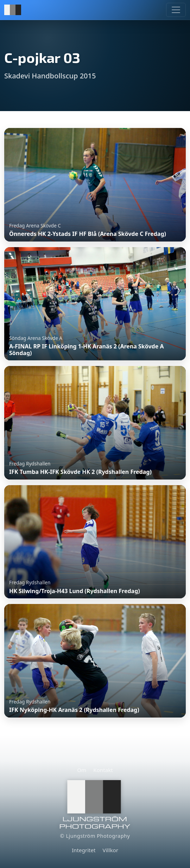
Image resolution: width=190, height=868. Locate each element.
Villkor (110, 850)
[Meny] (176, 10)
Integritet (84, 850)
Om (82, 770)
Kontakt (103, 770)
